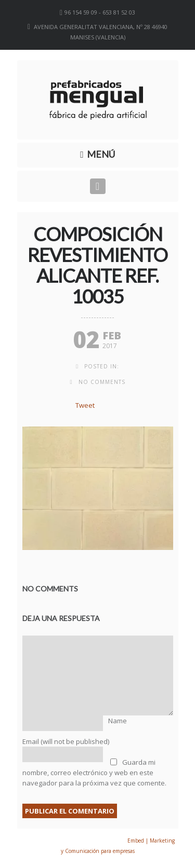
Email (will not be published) (66, 741)
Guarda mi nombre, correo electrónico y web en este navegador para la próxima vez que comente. (94, 773)
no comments (102, 382)
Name (118, 721)
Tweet (85, 405)
